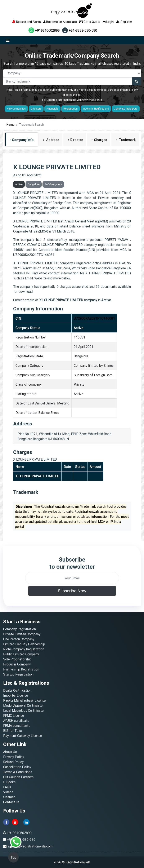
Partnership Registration (21, 669)
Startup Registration (18, 674)
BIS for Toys (12, 731)
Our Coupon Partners (18, 777)
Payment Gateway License (22, 736)
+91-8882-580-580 (80, 30)
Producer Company (17, 664)
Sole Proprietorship (17, 659)
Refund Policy (13, 762)
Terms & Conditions (18, 772)
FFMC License (13, 716)
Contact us (11, 802)
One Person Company (19, 639)
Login (108, 22)
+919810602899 (44, 30)
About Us (10, 752)
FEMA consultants (17, 726)
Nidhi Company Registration (24, 649)
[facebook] (6, 822)
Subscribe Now (72, 591)
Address (52, 140)
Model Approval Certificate (23, 705)
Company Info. (23, 140)
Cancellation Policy (17, 767)
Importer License (15, 695)
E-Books (9, 782)
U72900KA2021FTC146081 (94, 318)
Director (77, 140)
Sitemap (9, 797)
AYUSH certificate (16, 721)
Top (13, 857)
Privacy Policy (14, 757)
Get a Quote (90, 22)
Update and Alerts (26, 22)
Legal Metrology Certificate (23, 710)
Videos (8, 792)
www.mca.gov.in (92, 100)
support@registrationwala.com (30, 846)
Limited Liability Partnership (24, 644)
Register (124, 22)
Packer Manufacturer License (24, 700)
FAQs (7, 787)
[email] (72, 578)
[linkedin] (26, 822)
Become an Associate (60, 22)
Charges (101, 140)
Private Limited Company (22, 634)
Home (10, 125)
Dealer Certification (17, 690)
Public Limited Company (21, 654)
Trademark (127, 140)
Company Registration (19, 629)
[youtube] (15, 822)
